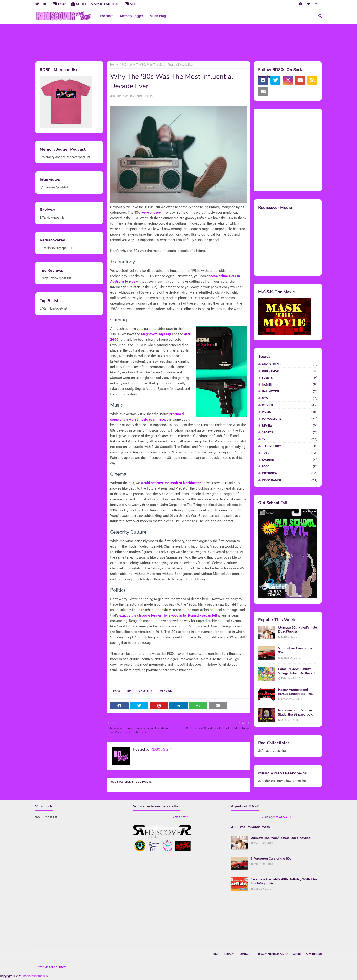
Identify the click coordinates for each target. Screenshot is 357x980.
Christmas (290, 371)
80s (129, 691)
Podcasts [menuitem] (107, 16)
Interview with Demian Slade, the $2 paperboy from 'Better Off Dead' (295, 713)
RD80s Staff (120, 96)
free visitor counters (52, 967)
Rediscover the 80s (35, 976)
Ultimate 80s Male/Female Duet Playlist (297, 630)
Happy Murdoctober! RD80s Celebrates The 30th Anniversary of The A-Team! (296, 692)
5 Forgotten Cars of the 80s (295, 650)
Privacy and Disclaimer (272, 954)
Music (290, 412)
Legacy (60, 4)
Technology (165, 691)
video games (290, 480)
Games (290, 385)
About (131, 4)
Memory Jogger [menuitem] (132, 16)
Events (290, 378)
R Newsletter (179, 817)
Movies (290, 405)
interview (290, 473)
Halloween (290, 391)
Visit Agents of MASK (277, 817)
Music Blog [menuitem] (158, 16)
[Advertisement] (178, 42)
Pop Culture (145, 691)
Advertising (290, 364)
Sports (290, 432)
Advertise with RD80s (105, 4)
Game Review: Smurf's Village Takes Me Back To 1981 (297, 671)
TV (290, 439)
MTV (290, 398)
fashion (290, 460)
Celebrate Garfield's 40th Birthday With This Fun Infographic (284, 881)
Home (42, 4)
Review (290, 425)
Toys (290, 453)
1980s (124, 65)
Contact (79, 4)
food (290, 466)
